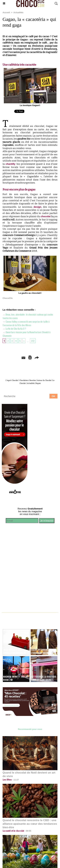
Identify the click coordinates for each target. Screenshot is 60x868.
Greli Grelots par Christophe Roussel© (15, 651)
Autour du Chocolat (44, 381)
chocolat (46, 216)
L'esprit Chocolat (12, 381)
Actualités (18, 12)
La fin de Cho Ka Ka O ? (14, 329)
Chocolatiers (24, 381)
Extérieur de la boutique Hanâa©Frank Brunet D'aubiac (44, 680)
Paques (38, 383)
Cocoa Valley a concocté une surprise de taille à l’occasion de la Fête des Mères (26, 323)
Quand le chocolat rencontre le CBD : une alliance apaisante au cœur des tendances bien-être (30, 824)
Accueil (6, 12)
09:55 (28, 831)
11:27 (15, 780)
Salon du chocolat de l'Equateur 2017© (42, 651)
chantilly (11, 164)
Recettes (33, 381)
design (37, 207)
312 (33, 341)
